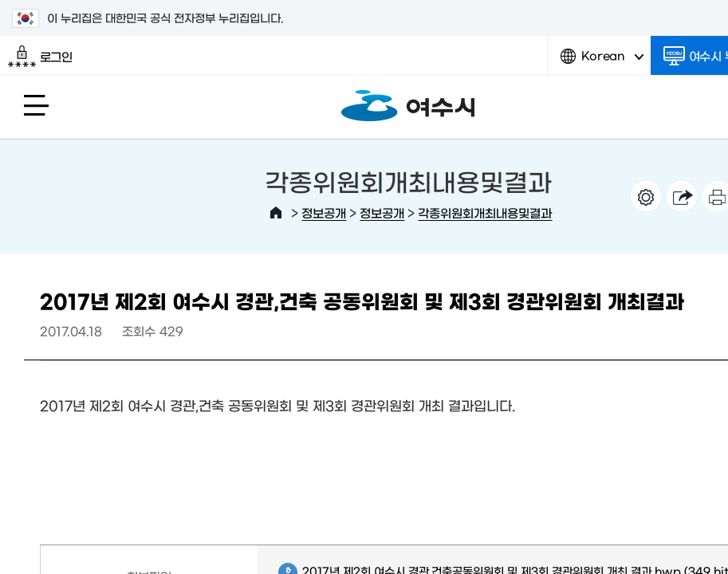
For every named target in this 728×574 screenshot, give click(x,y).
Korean (602, 62)
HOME (276, 213)
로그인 (40, 57)
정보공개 (324, 212)
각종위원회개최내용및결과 (485, 212)
